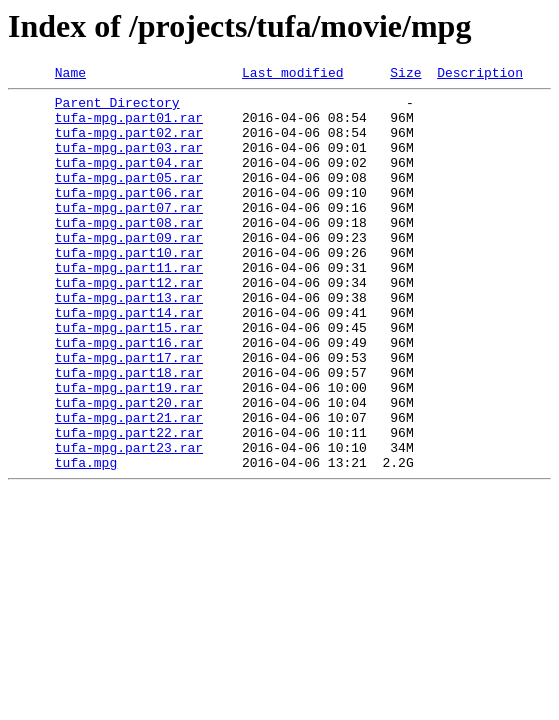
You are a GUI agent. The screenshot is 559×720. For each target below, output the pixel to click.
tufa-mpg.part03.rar (129, 162)
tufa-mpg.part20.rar (129, 468)
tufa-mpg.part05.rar (129, 198)
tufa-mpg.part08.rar (129, 252)
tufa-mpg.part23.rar (129, 522)
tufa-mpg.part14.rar (129, 360)
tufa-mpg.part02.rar (129, 144)
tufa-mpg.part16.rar (129, 396)
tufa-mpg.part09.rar (129, 270)
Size (405, 75)
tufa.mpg (86, 540)
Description (480, 75)
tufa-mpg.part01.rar (129, 126)
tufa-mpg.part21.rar (129, 486)
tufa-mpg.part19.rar (129, 450)
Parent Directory (117, 108)
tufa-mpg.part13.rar (129, 342)
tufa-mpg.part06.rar (129, 216)
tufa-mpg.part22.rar (129, 504)
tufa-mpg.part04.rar (129, 180)
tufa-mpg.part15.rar (129, 378)
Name (70, 75)
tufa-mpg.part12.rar (129, 324)
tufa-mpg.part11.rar (129, 306)
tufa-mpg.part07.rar (129, 234)
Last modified (292, 75)
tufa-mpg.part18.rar (129, 432)
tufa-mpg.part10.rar (129, 288)
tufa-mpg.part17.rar (129, 414)
